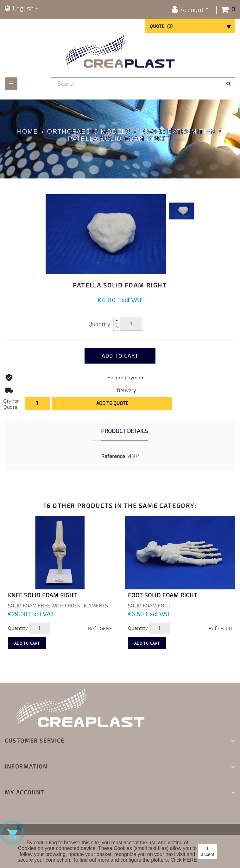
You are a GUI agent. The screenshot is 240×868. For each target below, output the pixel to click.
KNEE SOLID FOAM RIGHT (42, 595)
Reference (113, 456)
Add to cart (120, 356)
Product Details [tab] (124, 431)
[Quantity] (131, 324)
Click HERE (184, 860)
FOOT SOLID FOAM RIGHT (163, 595)
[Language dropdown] (22, 9)
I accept (208, 851)
